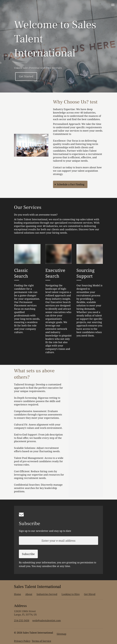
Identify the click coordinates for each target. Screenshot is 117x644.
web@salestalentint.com (47, 620)
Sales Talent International (37, 587)
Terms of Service (41, 641)
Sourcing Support (85, 273)
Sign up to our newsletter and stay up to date (45, 531)
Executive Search (55, 273)
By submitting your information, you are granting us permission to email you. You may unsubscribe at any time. (58, 564)
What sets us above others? (34, 374)
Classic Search (21, 273)
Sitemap (61, 634)
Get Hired (90, 594)
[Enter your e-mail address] (58, 541)
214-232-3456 (22, 620)
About (29, 594)
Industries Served (47, 594)
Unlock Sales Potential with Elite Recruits (38, 68)
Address (20, 606)
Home (18, 594)
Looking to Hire (71, 594)
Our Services (28, 207)
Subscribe (29, 524)
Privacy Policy (22, 641)
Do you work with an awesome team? (36, 215)
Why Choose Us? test (75, 102)
